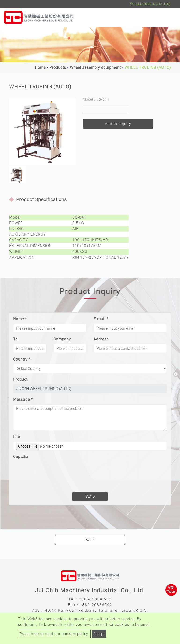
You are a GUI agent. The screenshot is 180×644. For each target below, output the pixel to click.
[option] (43, 132)
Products (58, 68)
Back (90, 540)
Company (62, 339)
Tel (16, 339)
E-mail (101, 319)
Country (22, 359)
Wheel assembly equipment (95, 68)
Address (101, 339)
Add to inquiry (118, 124)
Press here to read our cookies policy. (54, 634)
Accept (99, 634)
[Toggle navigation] (170, 17)
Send (90, 496)
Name (20, 319)
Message (23, 399)
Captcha (21, 457)
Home (40, 68)
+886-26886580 (95, 599)
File (17, 436)
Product (20, 379)
